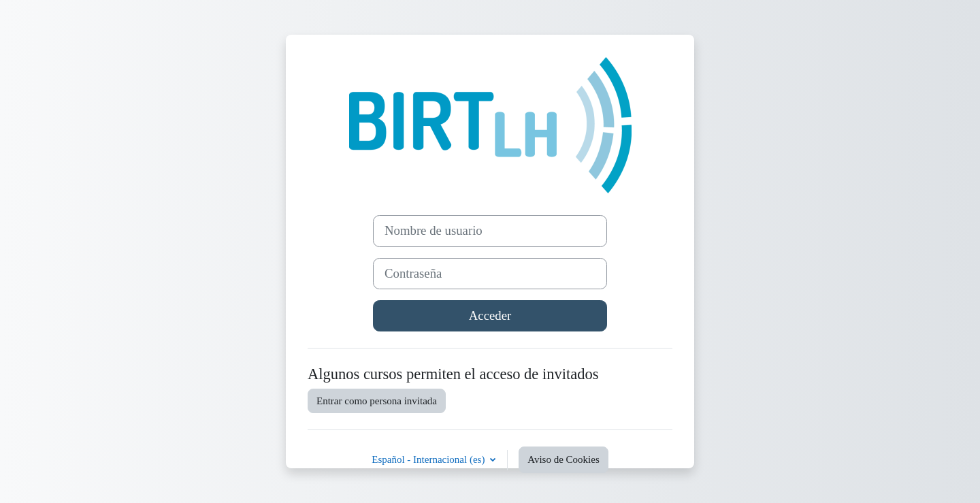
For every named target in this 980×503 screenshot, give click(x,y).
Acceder (490, 315)
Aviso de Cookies (563, 459)
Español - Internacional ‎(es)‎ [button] (429, 459)
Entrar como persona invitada (377, 401)
